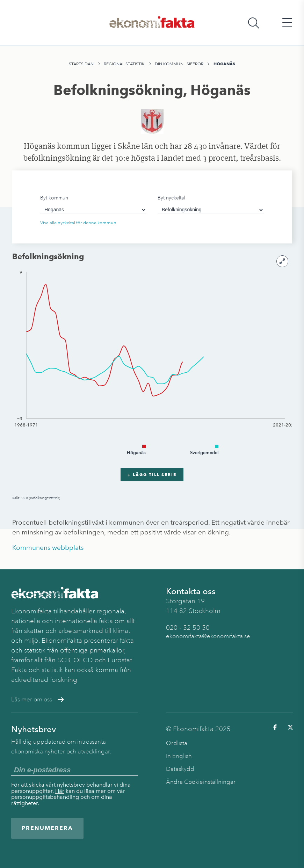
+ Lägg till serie (152, 475)
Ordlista (177, 743)
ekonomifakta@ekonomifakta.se (208, 636)
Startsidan (81, 64)
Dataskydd (180, 769)
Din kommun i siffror (179, 64)
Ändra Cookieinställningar (201, 782)
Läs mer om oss (37, 699)
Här (60, 791)
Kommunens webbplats (48, 548)
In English (179, 756)
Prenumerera (47, 828)
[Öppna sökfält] (254, 23)
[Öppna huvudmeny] (287, 23)
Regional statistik (124, 64)
